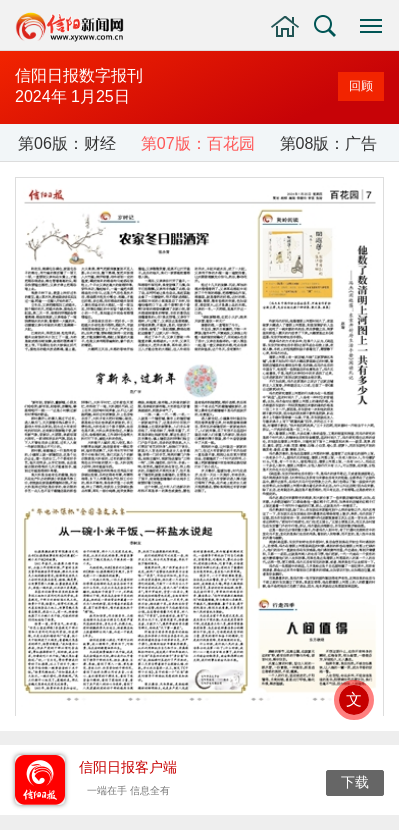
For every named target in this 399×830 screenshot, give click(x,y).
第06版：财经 (67, 143)
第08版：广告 (329, 143)
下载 (355, 782)
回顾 (361, 86)
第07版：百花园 (198, 143)
